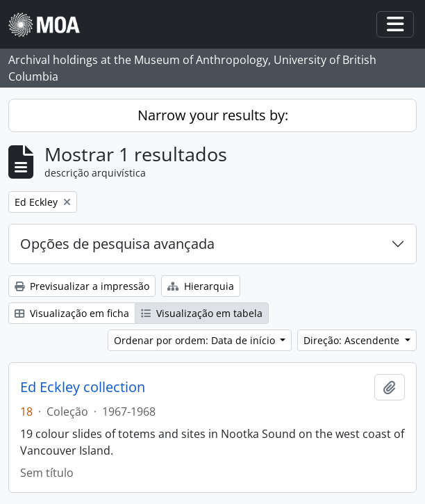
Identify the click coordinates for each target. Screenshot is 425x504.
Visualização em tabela (202, 313)
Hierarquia (201, 286)
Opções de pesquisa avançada (117, 244)
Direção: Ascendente (353, 340)
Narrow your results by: (213, 115)
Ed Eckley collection (83, 387)
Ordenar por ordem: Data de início (196, 340)
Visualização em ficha (72, 313)
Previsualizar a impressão (82, 286)
